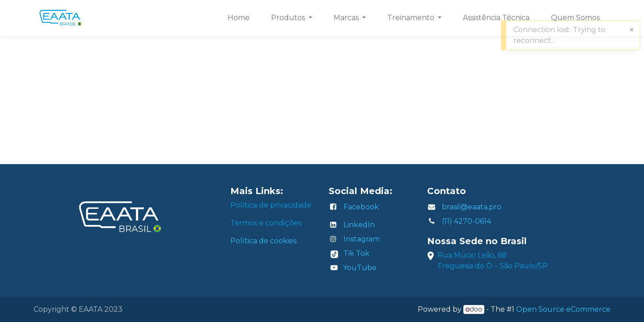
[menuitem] (239, 18)
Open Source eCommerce (563, 309)
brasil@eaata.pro (472, 207)
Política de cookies (263, 241)
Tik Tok (356, 253)
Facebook (361, 207)
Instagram (362, 239)
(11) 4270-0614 (466, 221)
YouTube (360, 268)
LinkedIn (359, 225)
